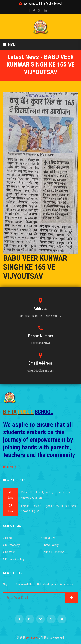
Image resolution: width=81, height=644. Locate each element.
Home (9, 538)
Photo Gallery (51, 545)
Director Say (12, 545)
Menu (9, 45)
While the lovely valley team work (46, 492)
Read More (10, 467)
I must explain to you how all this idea (48, 506)
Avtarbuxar (33, 637)
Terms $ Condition (53, 552)
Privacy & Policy (15, 559)
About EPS (49, 538)
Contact (10, 552)
